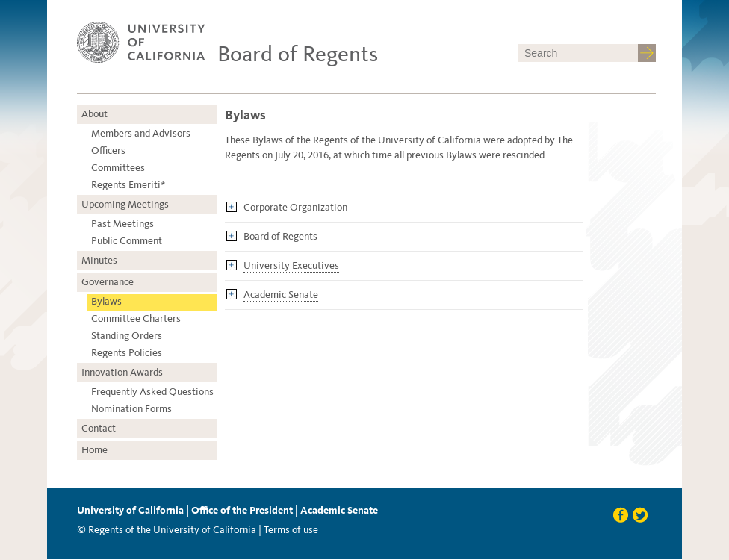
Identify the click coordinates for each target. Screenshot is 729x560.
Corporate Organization (295, 207)
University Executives (291, 265)
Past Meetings (122, 224)
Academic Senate (281, 295)
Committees (118, 168)
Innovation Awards (122, 372)
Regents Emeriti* (128, 185)
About (94, 114)
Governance (108, 282)
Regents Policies (127, 353)
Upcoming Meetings (125, 204)
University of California (130, 510)
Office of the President (242, 510)
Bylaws (106, 301)
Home (94, 450)
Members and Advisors (141, 133)
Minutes (99, 260)
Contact (99, 428)
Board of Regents (298, 54)
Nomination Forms (131, 409)
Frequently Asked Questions (152, 392)
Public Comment (127, 241)
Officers (108, 150)
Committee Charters (136, 318)
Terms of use (291, 530)
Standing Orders (127, 336)
